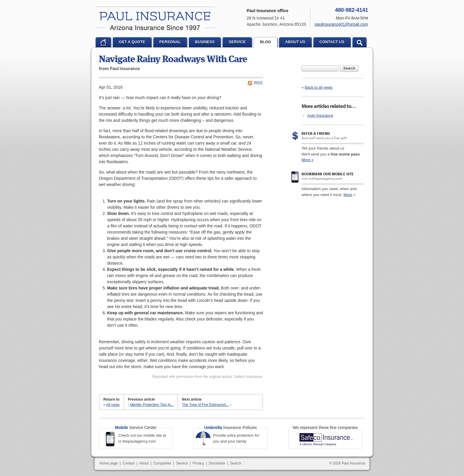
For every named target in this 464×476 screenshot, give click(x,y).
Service (182, 463)
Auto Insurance (320, 115)
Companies (162, 463)
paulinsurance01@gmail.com (341, 24)
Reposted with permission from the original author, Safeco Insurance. (208, 377)
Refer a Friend (316, 133)
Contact (129, 463)
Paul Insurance (156, 18)
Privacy (198, 463)
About (144, 463)
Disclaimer (217, 463)
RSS (258, 83)
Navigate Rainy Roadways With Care (173, 60)
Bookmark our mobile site (328, 174)
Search (349, 68)
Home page (109, 463)
